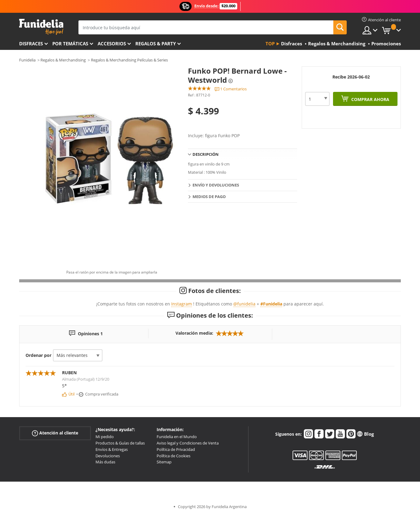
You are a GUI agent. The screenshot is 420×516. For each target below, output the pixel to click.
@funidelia (244, 304)
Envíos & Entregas (112, 449)
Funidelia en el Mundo (177, 437)
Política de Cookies (174, 456)
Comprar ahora (370, 99)
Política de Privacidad (176, 449)
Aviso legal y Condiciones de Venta (188, 443)
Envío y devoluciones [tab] (216, 185)
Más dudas (105, 462)
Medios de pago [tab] (209, 197)
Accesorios (112, 44)
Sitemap (164, 462)
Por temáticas (70, 44)
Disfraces (31, 44)
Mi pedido (105, 437)
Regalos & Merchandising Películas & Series (129, 60)
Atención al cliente (55, 433)
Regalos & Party (156, 44)
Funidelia (27, 60)
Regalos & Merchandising (63, 60)
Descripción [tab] (206, 154)
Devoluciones (108, 456)
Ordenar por (38, 355)
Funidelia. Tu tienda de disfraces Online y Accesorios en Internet (41, 27)
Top (270, 44)
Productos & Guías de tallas (120, 443)
